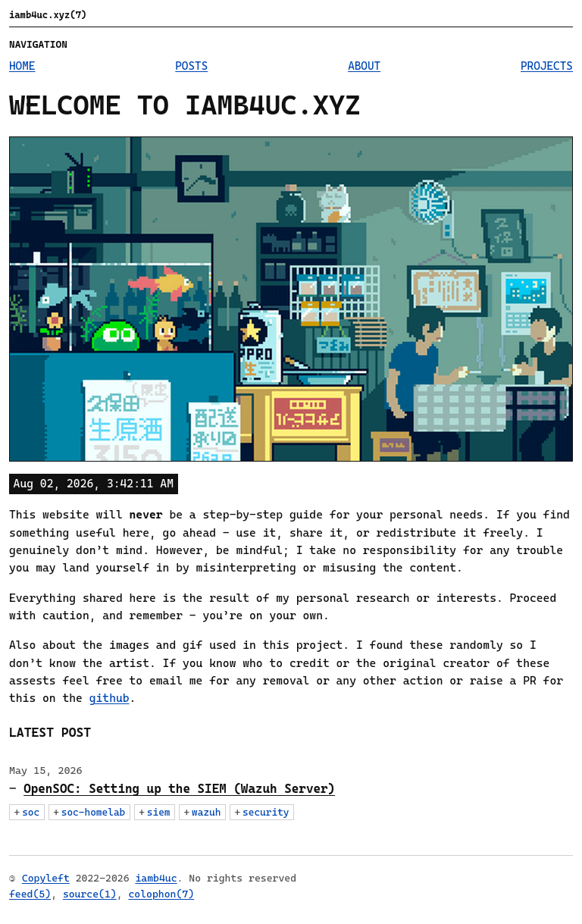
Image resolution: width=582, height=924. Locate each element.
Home (22, 66)
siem (159, 812)
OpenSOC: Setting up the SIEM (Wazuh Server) (179, 789)
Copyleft (46, 878)
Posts (191, 66)
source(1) (90, 894)
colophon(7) (162, 894)
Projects (547, 66)
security (266, 812)
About (364, 66)
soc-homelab (94, 812)
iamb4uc (156, 878)
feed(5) (30, 894)
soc (31, 812)
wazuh (206, 812)
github (110, 698)
